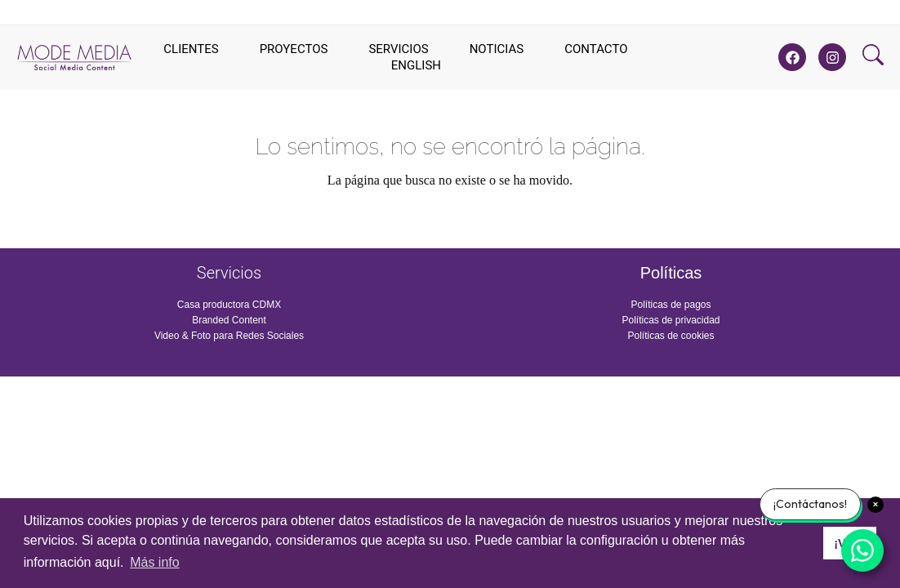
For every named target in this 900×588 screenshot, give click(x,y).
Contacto (596, 49)
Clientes (191, 49)
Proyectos (294, 49)
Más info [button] (154, 562)
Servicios (398, 49)
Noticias (497, 49)
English (416, 65)
